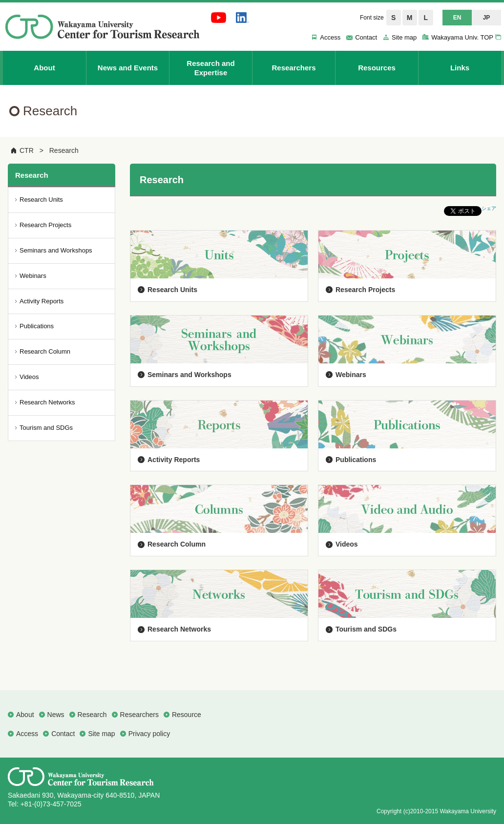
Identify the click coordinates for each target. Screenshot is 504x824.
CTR (27, 150)
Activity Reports (174, 460)
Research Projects (365, 290)
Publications (356, 460)
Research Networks (179, 629)
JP (487, 18)
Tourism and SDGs (366, 629)
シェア (489, 208)
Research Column (177, 544)
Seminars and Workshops (189, 375)
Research (64, 150)
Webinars (351, 375)
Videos (347, 544)
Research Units (172, 290)
